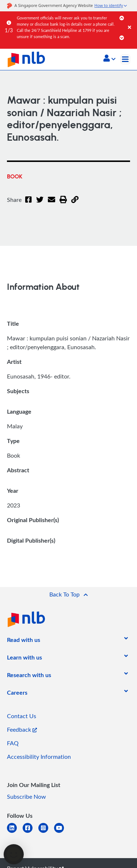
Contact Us (22, 716)
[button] (109, 59)
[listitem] (24, 641)
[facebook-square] (31, 832)
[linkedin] (15, 832)
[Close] (131, 20)
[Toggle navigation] (125, 59)
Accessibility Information (39, 757)
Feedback (22, 730)
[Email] (52, 204)
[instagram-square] (46, 832)
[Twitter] (40, 204)
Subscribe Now (26, 797)
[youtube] (62, 832)
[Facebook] (28, 204)
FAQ (13, 743)
